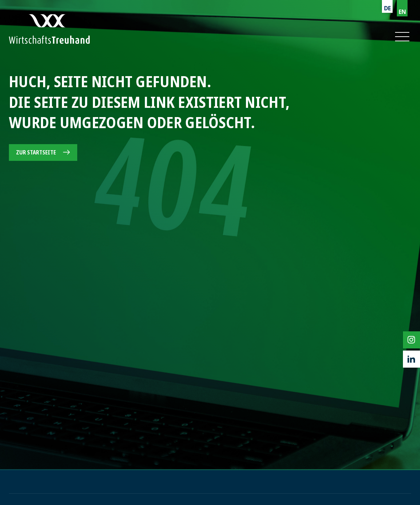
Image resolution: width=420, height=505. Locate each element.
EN (402, 12)
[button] (402, 37)
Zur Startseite (36, 152)
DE (387, 8)
